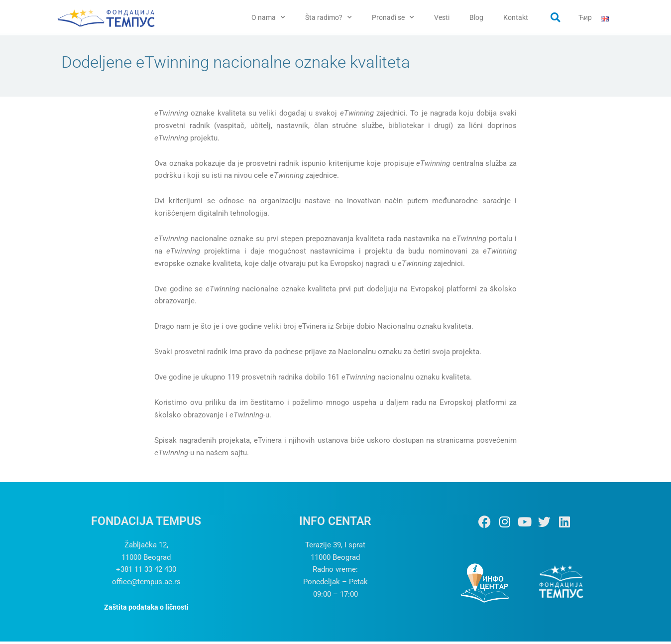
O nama (268, 17)
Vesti (442, 17)
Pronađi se (393, 17)
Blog (476, 17)
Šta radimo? (329, 17)
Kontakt (516, 17)
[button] (556, 17)
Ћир (585, 17)
